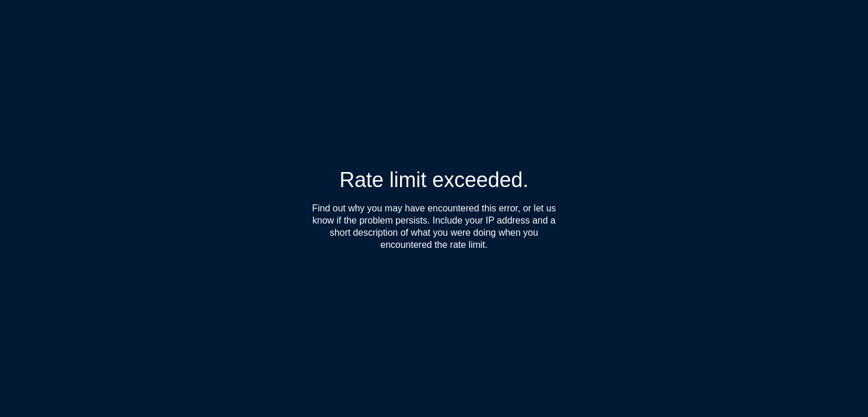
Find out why (338, 208)
